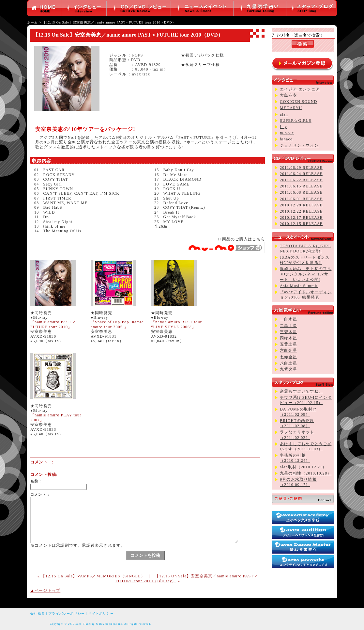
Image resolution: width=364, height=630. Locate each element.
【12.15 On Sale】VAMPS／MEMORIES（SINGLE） (93, 576)
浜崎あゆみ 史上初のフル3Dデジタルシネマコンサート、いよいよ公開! (306, 274)
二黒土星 (288, 326)
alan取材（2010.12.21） (303, 467)
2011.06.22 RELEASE (301, 180)
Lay (283, 127)
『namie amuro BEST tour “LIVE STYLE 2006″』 (176, 324)
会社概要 (38, 614)
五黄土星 (288, 344)
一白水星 (288, 319)
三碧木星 (288, 332)
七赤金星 (288, 357)
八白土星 (288, 363)
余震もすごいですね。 (301, 391)
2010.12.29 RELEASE (301, 205)
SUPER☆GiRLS (296, 121)
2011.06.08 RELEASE (301, 192)
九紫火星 (288, 369)
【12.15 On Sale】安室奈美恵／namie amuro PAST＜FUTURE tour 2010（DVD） (109, 22)
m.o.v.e (287, 133)
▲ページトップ (45, 590)
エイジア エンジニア (300, 89)
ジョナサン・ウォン (299, 145)
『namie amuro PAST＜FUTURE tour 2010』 (53, 324)
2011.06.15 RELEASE (301, 186)
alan (284, 114)
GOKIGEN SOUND (299, 102)
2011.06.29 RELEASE (301, 168)
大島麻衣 (288, 95)
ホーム (33, 22)
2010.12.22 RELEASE (301, 211)
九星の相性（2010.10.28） (306, 473)
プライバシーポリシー (67, 614)
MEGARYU (291, 108)
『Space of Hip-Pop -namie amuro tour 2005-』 (117, 324)
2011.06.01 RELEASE (301, 199)
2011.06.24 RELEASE (301, 174)
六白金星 (288, 350)
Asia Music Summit (299, 286)
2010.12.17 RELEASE (301, 218)
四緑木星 (288, 338)
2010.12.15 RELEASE (301, 224)
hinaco (286, 139)
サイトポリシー (101, 614)
